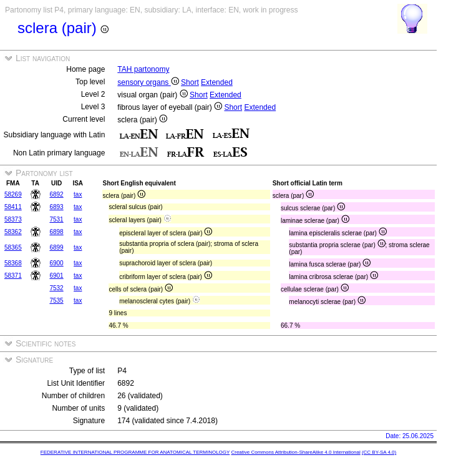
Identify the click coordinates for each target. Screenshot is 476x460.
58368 (13, 263)
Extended (217, 82)
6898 (56, 232)
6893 (56, 207)
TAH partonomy (143, 69)
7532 (56, 288)
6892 (56, 194)
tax (78, 194)
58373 (13, 219)
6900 (56, 263)
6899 (56, 247)
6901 (56, 276)
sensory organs (148, 82)
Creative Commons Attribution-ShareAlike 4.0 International (295, 452)
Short (190, 82)
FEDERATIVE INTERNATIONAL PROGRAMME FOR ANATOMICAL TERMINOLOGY (135, 452)
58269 (13, 194)
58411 (13, 207)
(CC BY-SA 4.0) (379, 452)
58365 (13, 247)
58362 (13, 232)
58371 (13, 276)
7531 (56, 219)
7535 (56, 301)
